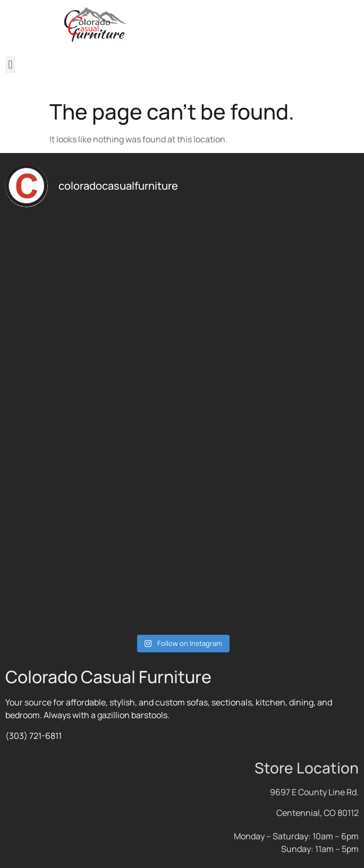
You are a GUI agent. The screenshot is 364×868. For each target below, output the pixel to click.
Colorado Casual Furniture (108, 677)
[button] (10, 65)
